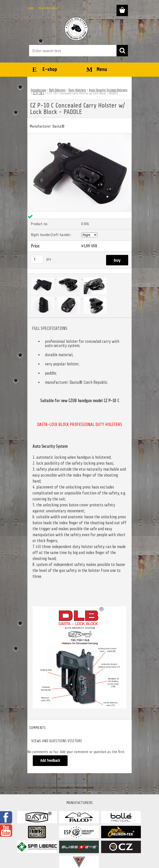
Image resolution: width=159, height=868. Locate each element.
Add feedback (50, 761)
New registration (48, 8)
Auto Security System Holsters (108, 90)
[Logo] (76, 29)
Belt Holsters (57, 90)
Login (31, 8)
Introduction (38, 90)
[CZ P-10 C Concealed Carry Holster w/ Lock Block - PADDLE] (79, 135)
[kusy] (37, 259)
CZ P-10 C (39, 93)
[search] (122, 51)
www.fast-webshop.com (77, 787)
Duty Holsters (77, 90)
